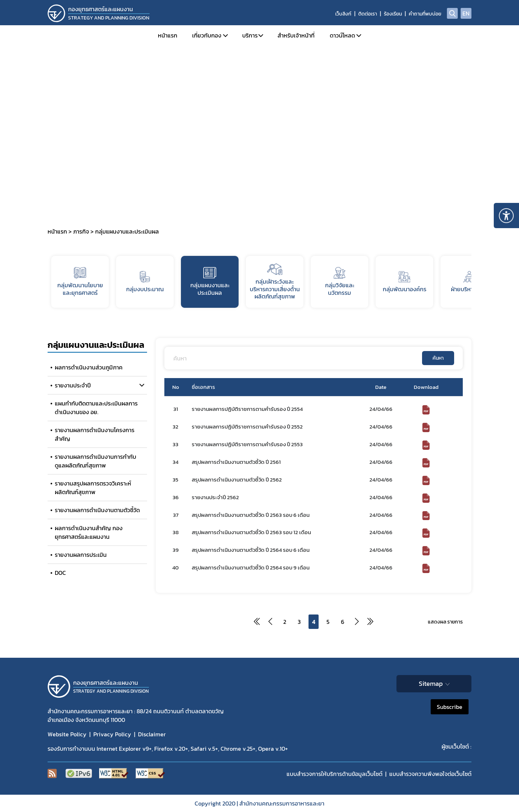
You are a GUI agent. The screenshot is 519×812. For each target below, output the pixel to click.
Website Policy (67, 734)
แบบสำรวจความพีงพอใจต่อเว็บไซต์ (430, 774)
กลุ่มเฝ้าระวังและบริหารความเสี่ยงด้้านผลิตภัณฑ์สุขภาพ (275, 282)
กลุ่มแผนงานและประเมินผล (210, 282)
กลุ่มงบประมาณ (145, 282)
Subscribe (450, 707)
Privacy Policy (112, 734)
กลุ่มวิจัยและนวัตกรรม (340, 282)
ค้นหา (438, 358)
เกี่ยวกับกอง (207, 35)
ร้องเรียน (393, 14)
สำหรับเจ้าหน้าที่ (296, 35)
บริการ (250, 35)
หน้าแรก (168, 35)
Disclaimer (152, 734)
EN (466, 13)
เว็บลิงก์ (343, 14)
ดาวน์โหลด (342, 35)
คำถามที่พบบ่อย (425, 14)
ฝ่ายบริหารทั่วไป (469, 282)
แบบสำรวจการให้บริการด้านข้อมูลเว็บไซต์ (334, 774)
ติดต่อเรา (368, 14)
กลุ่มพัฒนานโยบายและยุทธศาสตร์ (80, 282)
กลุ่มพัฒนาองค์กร (405, 282)
